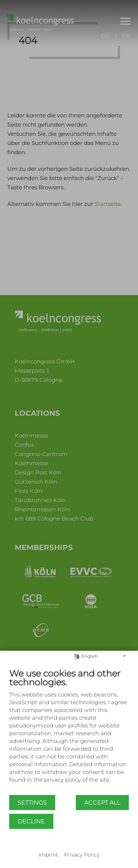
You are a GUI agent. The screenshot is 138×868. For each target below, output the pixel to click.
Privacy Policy (82, 855)
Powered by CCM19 (69, 848)
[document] (69, 731)
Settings (32, 803)
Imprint (48, 855)
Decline (31, 821)
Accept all (102, 803)
